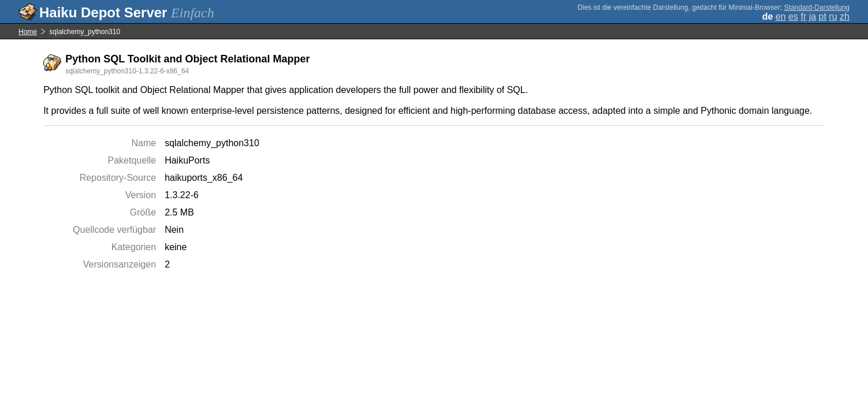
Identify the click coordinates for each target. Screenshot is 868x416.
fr (803, 16)
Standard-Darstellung (817, 8)
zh (845, 16)
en (781, 16)
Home (28, 32)
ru (833, 16)
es (793, 16)
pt (823, 16)
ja (813, 16)
